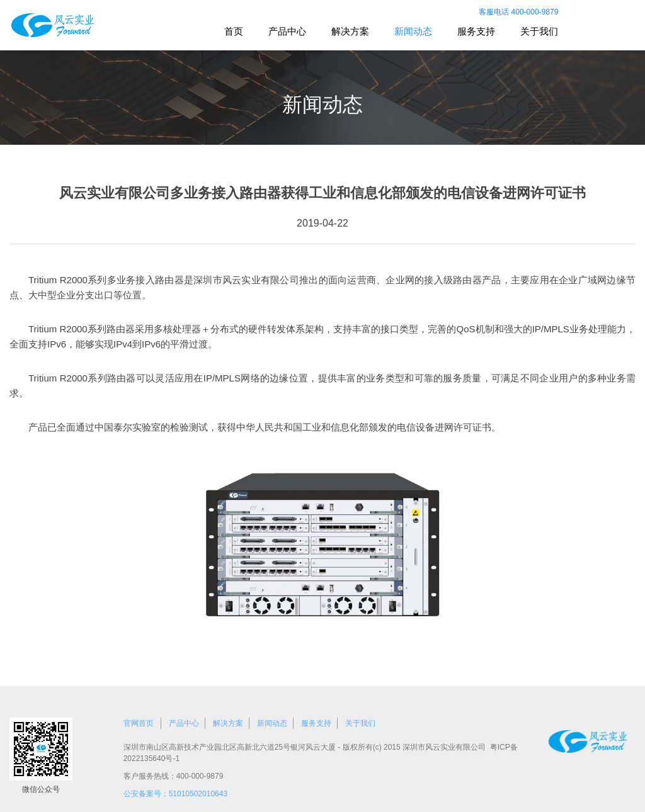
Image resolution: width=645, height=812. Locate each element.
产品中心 (287, 31)
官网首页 (139, 723)
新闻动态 (413, 31)
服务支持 (476, 31)
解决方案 (350, 31)
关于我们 (539, 31)
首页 (234, 31)
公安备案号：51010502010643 (175, 794)
